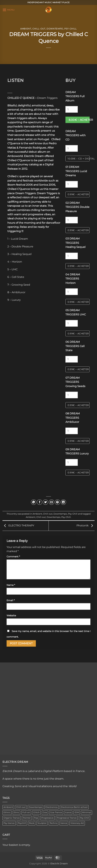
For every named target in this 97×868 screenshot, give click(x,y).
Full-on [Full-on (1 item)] (26, 812)
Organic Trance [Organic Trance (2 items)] (12, 818)
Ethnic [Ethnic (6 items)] (7, 812)
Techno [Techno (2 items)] (54, 823)
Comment (13, 557)
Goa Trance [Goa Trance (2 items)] (56, 812)
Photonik (85, 525)
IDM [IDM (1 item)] (77, 812)
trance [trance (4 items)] (64, 823)
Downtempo (55, 29)
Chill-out (39, 29)
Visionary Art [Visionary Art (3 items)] (77, 823)
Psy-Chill (71, 29)
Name (11, 585)
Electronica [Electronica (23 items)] (51, 807)
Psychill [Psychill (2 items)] (22, 823)
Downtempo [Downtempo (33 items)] (35, 807)
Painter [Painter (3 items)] (27, 818)
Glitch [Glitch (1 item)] (36, 812)
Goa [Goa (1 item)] (45, 812)
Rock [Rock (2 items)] (32, 823)
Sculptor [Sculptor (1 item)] (42, 823)
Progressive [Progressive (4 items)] (47, 818)
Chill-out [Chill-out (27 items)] (21, 807)
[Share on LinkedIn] (63, 502)
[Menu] (9, 10)
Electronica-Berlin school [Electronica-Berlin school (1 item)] (74, 807)
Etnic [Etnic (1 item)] (16, 812)
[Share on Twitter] (45, 502)
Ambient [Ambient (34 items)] (8, 807)
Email (11, 600)
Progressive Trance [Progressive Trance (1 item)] (67, 818)
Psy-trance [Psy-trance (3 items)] (9, 823)
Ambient (26, 29)
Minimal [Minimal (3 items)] (87, 812)
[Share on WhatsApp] (34, 502)
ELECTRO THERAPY (18, 525)
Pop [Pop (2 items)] (36, 818)
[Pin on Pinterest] (57, 502)
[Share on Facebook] (40, 502)
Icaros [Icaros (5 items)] (68, 812)
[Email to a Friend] (52, 502)
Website (11, 616)
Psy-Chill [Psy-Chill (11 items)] (84, 818)
